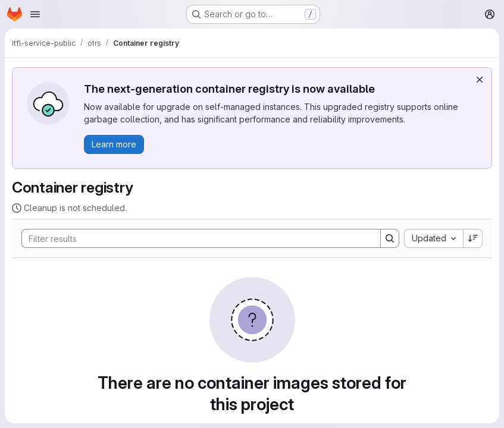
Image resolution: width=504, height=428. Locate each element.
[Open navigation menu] (35, 14)
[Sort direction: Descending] (473, 238)
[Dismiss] (480, 80)
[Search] (195, 238)
